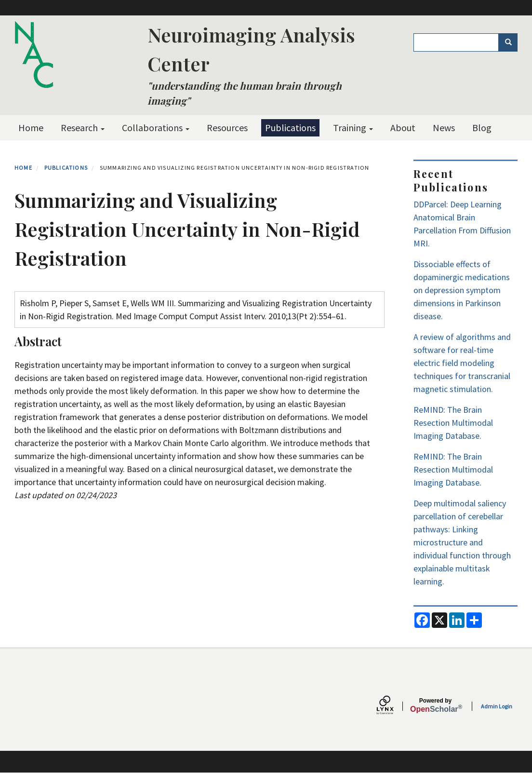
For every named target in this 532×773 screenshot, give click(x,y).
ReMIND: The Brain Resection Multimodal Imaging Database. (453, 423)
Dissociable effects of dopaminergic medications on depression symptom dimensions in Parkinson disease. (462, 290)
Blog (482, 128)
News (444, 128)
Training (353, 128)
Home (31, 128)
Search (512, 42)
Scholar (435, 705)
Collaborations (156, 128)
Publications (290, 128)
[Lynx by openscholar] (393, 706)
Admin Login (497, 706)
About (403, 128)
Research (83, 128)
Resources (227, 128)
